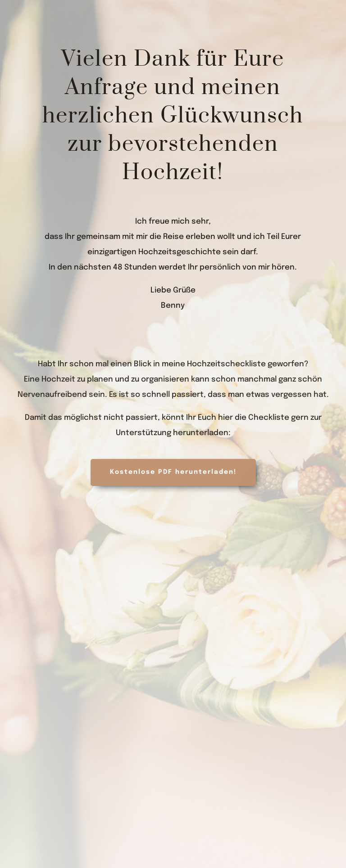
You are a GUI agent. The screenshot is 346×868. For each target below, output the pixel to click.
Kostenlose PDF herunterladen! (173, 472)
